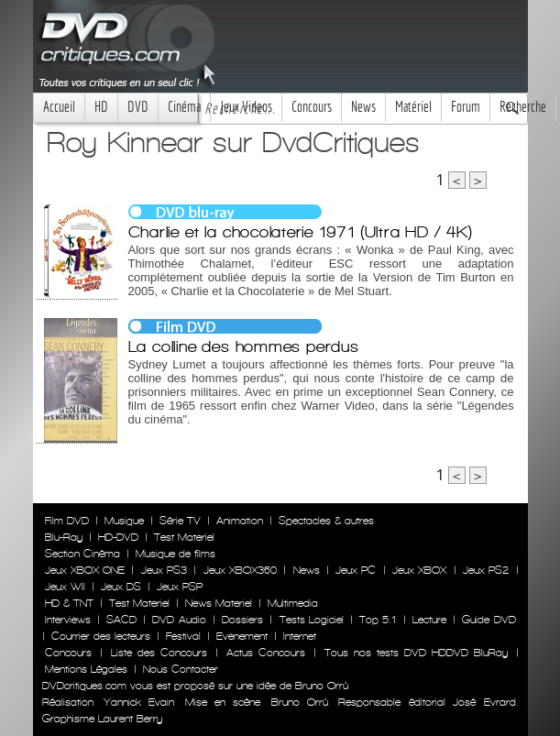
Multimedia (293, 603)
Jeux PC (356, 570)
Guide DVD (489, 620)
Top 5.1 (378, 620)
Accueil (59, 107)
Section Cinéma (82, 554)
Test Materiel (184, 537)
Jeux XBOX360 (240, 570)
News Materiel (219, 603)
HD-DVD (118, 537)
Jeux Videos (246, 107)
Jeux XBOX (419, 570)
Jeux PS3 (164, 570)
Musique (124, 521)
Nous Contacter (179, 669)
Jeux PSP (180, 587)
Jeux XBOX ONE (85, 570)
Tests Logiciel (312, 620)
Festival (183, 636)
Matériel (413, 107)
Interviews (68, 620)
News (363, 107)
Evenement (242, 636)
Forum (466, 107)
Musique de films (176, 554)
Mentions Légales (86, 669)
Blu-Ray (64, 537)
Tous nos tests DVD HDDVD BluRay (416, 653)
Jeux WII (65, 587)
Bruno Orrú (300, 702)
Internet (300, 636)
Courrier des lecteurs (101, 636)
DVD (138, 107)
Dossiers (242, 620)
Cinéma (184, 107)
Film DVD (67, 521)
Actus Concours (266, 653)
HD (101, 107)
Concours (312, 107)
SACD (121, 620)
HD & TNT (69, 603)
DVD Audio (179, 620)
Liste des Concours (159, 653)
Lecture (429, 620)
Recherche (523, 107)
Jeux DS (121, 587)
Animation (240, 521)
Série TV (180, 521)
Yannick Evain (139, 702)
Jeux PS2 (486, 570)
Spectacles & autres (326, 521)
